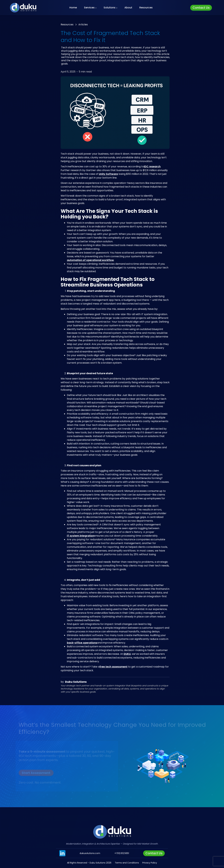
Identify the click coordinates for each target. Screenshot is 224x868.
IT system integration (80, 536)
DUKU (127, 654)
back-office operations (82, 643)
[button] (90, 8)
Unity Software (108, 174)
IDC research (152, 167)
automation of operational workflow (90, 260)
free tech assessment (113, 667)
